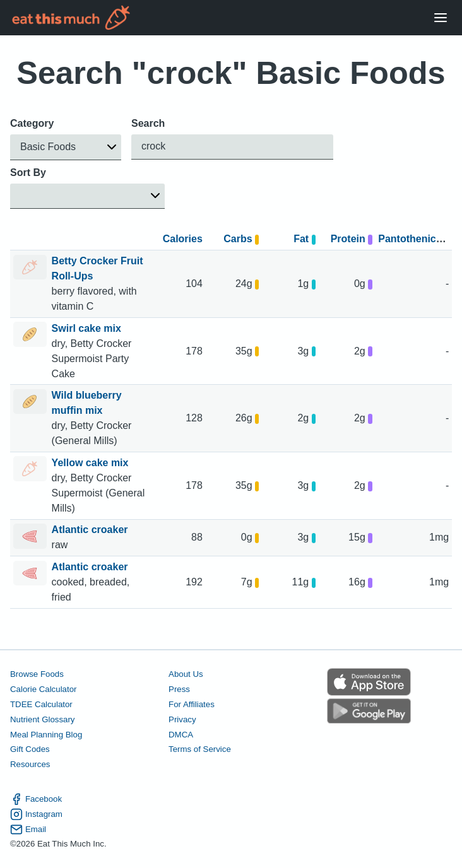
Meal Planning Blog (46, 734)
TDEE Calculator (41, 704)
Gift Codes (30, 749)
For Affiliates (192, 704)
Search (148, 123)
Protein (352, 239)
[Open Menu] (441, 18)
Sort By (28, 173)
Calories (183, 239)
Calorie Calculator (43, 689)
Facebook (36, 799)
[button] (66, 147)
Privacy (182, 719)
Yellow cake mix (92, 463)
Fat (305, 239)
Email (28, 829)
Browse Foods (37, 674)
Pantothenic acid (418, 239)
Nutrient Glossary (42, 719)
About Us (186, 674)
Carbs (241, 239)
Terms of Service (200, 749)
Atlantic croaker (91, 530)
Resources (30, 764)
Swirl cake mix (88, 328)
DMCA (181, 734)
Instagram (36, 814)
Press (179, 689)
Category (32, 123)
